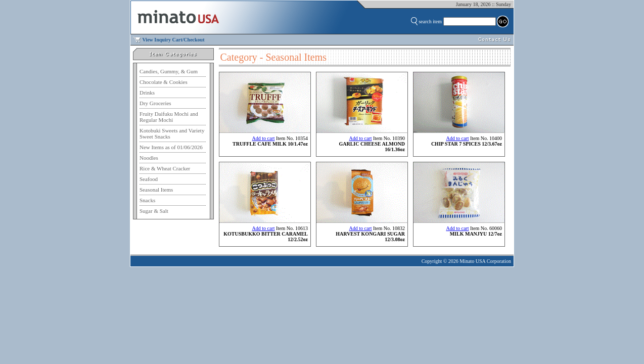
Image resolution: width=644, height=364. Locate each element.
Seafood (149, 179)
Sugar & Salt (154, 211)
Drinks (147, 93)
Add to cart (263, 138)
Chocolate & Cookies (164, 82)
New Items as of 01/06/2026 (171, 147)
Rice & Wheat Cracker (165, 168)
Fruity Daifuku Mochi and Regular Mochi (169, 117)
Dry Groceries (155, 103)
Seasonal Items (156, 190)
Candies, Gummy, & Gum (169, 71)
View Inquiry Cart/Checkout (174, 40)
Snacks (147, 200)
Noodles (149, 158)
